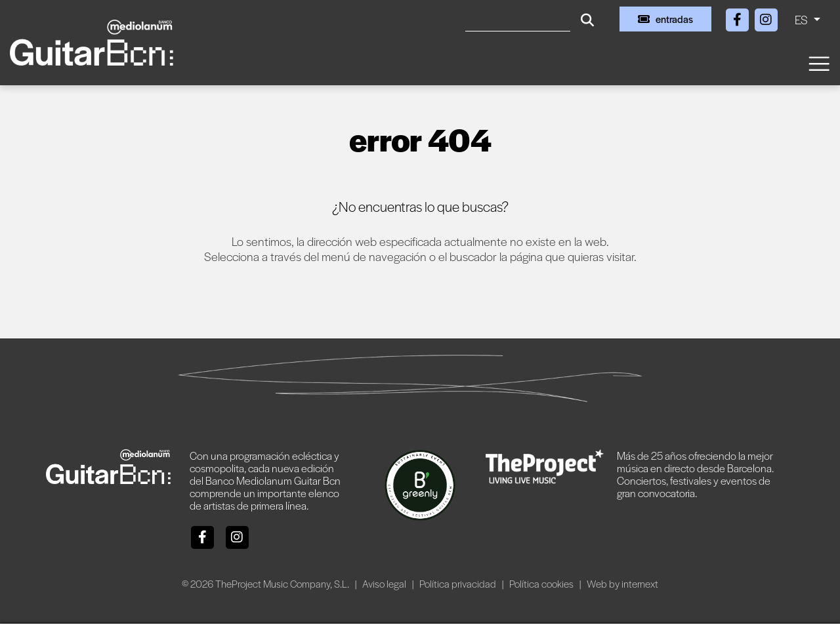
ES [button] (803, 19)
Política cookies (542, 583)
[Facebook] (738, 17)
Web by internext (622, 583)
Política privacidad (459, 583)
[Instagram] (766, 17)
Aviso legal (385, 583)
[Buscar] (518, 19)
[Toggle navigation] (818, 63)
